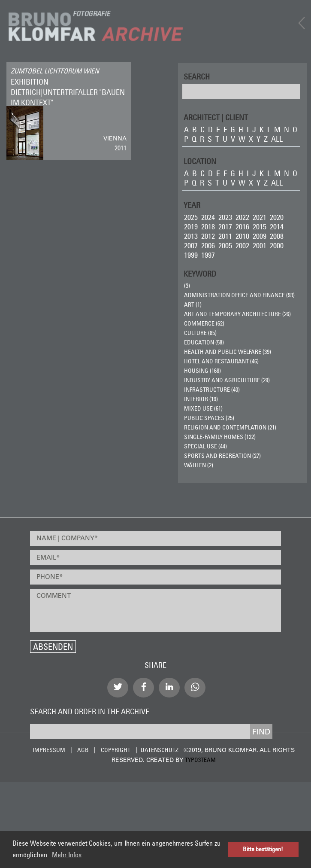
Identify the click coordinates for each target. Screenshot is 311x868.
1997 (208, 255)
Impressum (49, 750)
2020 (277, 217)
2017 (225, 227)
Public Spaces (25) (209, 418)
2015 (260, 227)
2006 (208, 245)
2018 (208, 227)
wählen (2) (199, 465)
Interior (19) (201, 399)
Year (192, 205)
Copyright (116, 750)
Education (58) (204, 342)
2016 (242, 227)
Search (197, 76)
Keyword (200, 273)
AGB (83, 750)
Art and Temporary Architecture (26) (237, 314)
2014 (277, 227)
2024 (208, 217)
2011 (225, 236)
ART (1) (193, 305)
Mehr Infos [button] (67, 855)
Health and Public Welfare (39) (228, 352)
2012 (208, 236)
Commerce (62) (204, 323)
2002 (242, 245)
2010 (242, 236)
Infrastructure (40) (212, 390)
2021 (260, 217)
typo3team (200, 760)
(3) (187, 286)
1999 (191, 255)
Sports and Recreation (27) (222, 456)
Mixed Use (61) (203, 408)
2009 (260, 236)
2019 (191, 227)
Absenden (53, 647)
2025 (191, 217)
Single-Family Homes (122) (220, 437)
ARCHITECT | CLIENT (216, 117)
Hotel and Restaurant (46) (221, 361)
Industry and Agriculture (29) (227, 380)
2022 (242, 217)
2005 (225, 245)
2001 (260, 245)
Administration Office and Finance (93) (239, 295)
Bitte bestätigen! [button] (263, 849)
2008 (277, 236)
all (277, 139)
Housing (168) (202, 371)
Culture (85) (200, 333)
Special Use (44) (205, 446)
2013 (191, 236)
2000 (277, 245)
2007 (191, 245)
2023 (225, 217)
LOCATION (200, 161)
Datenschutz (160, 750)
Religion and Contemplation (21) (230, 427)
